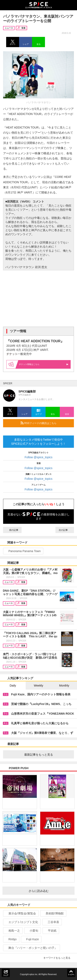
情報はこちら (44, 364)
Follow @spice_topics (39, 457)
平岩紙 (50, 931)
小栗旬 (32, 931)
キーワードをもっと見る (59, 958)
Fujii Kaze (31, 939)
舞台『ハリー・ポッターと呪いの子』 (31, 948)
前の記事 (12, 530)
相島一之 (12, 931)
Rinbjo (11, 939)
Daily (13, 686)
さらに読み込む (50, 891)
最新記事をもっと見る (48, 755)
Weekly (39, 686)
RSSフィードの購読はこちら (46, 423)
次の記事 (65, 530)
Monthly (64, 686)
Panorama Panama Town (23, 551)
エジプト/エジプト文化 (21, 922)
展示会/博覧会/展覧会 (20, 913)
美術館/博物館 (53, 913)
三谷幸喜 (52, 922)
